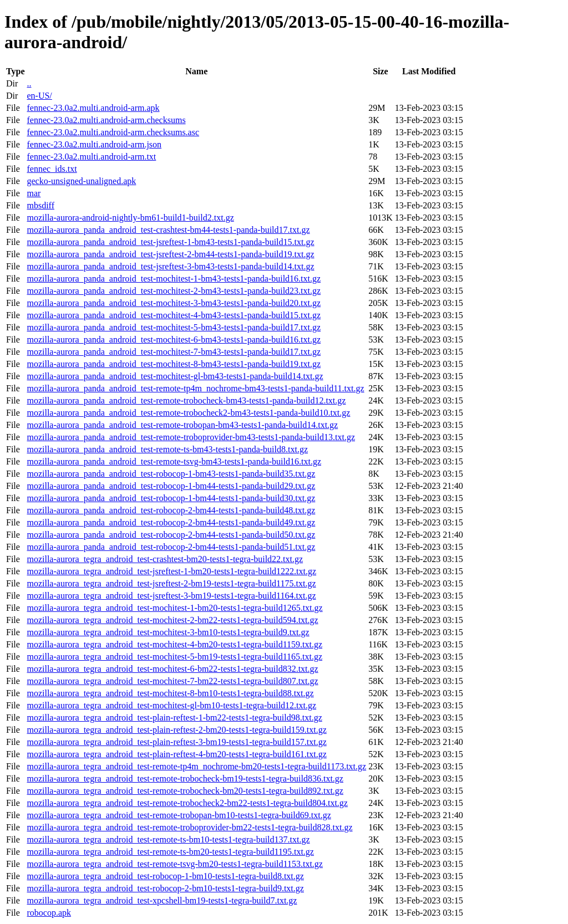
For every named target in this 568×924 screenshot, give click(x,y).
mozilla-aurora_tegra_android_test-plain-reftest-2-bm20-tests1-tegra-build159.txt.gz (176, 730)
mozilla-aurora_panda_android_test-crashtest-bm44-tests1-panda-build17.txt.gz (168, 230)
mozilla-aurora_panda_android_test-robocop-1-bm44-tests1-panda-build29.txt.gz (171, 486)
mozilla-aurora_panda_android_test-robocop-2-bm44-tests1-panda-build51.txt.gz (171, 547)
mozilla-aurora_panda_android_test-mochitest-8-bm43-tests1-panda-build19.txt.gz (174, 364)
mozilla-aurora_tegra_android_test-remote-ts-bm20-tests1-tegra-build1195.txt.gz (170, 852)
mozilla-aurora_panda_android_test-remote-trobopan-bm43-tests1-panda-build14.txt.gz (182, 425)
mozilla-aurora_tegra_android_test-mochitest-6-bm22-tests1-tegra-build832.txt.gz (172, 669)
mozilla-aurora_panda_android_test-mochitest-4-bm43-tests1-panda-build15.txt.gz (174, 315)
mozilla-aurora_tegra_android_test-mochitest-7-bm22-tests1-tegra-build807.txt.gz (172, 681)
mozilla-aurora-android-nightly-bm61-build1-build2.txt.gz (130, 218)
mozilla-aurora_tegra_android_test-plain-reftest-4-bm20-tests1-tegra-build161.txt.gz (176, 754)
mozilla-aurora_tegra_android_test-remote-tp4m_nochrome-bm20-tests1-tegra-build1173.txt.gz (196, 766)
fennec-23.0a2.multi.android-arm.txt (91, 157)
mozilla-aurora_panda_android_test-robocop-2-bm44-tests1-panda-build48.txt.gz (171, 510)
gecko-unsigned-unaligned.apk (81, 181)
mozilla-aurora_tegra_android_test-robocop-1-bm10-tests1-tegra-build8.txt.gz (165, 876)
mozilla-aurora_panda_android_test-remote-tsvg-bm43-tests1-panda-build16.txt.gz (174, 461)
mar (34, 193)
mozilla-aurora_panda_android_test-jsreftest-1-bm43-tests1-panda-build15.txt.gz (170, 242)
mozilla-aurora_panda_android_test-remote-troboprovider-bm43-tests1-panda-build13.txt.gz (191, 437)
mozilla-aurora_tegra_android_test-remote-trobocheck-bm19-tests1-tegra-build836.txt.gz (185, 778)
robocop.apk (49, 913)
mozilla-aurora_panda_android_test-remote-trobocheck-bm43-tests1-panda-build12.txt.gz (186, 400)
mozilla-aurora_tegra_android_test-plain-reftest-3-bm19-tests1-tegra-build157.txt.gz (176, 742)
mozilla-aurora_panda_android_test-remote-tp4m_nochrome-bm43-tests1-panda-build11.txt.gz (195, 388)
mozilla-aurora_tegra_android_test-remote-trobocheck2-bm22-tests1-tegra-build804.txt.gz (187, 803)
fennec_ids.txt (52, 169)
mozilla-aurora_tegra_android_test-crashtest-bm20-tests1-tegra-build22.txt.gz (165, 559)
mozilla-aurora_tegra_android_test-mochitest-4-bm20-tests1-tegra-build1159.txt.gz (174, 644)
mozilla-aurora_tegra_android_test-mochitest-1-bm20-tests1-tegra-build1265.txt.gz (174, 608)
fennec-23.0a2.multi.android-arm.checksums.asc (113, 132)
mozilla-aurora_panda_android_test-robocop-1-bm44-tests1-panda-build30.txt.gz (171, 498)
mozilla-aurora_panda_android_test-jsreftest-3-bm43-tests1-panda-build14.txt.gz (170, 266)
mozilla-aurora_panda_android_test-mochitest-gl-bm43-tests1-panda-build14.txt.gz (175, 376)
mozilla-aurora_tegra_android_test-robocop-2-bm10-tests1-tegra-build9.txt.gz (165, 888)
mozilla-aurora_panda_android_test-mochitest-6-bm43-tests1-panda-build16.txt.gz (174, 340)
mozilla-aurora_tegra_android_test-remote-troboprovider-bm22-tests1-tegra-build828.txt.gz (189, 827)
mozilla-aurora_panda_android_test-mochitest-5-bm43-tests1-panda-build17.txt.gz (174, 327)
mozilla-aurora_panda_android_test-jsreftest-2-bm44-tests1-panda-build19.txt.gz (170, 254)
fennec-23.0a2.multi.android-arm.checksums (106, 120)
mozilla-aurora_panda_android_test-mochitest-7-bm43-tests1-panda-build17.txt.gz (174, 352)
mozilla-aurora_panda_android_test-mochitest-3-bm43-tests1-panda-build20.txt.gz (174, 303)
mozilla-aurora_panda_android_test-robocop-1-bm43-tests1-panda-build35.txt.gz (171, 474)
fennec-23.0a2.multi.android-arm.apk (93, 108)
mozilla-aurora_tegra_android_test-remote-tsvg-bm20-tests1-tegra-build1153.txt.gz (174, 864)
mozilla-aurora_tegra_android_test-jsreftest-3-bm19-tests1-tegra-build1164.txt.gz (171, 596)
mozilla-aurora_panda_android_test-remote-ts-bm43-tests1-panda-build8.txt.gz (167, 449)
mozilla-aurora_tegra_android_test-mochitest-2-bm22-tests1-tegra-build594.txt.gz (172, 620)
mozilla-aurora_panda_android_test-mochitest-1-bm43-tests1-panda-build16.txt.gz (174, 279)
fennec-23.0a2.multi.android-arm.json (94, 144)
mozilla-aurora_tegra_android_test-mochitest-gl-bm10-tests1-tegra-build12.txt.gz (171, 705)
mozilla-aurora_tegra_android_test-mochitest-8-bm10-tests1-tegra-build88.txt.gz (170, 693)
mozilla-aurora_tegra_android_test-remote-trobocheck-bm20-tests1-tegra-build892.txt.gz (185, 791)
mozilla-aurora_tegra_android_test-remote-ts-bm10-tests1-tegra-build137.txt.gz (168, 839)
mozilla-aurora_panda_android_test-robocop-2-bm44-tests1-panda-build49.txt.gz (171, 522)
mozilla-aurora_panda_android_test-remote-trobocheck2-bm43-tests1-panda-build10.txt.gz (188, 413)
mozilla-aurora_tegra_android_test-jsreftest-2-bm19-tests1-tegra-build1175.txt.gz (171, 583)
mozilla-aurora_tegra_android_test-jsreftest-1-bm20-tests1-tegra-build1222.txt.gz (171, 571)
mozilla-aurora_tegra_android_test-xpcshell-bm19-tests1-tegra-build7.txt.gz (162, 900)
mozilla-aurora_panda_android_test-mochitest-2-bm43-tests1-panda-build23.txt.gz (174, 291)
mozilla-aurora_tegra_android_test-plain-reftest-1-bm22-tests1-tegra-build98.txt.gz (174, 718)
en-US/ (39, 96)
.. (29, 83)
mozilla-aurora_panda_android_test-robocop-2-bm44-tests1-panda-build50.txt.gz (171, 535)
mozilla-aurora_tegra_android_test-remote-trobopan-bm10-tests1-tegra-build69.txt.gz (179, 815)
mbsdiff (40, 205)
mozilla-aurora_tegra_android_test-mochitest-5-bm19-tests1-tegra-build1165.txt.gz (174, 657)
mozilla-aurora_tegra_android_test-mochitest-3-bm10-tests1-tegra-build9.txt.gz (168, 632)
